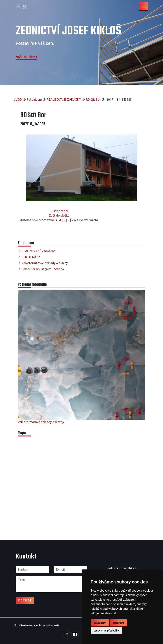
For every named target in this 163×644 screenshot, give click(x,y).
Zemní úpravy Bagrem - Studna (43, 269)
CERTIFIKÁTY (31, 257)
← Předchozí (59, 211)
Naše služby (27, 57)
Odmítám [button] (119, 623)
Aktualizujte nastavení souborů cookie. (37, 625)
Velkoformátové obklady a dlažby (45, 263)
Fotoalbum (34, 100)
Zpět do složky (59, 215)
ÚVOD (18, 100)
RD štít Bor (93, 100)
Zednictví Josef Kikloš (68, 31)
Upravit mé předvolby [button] (106, 631)
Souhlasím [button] (100, 623)
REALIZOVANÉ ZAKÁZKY (64, 100)
